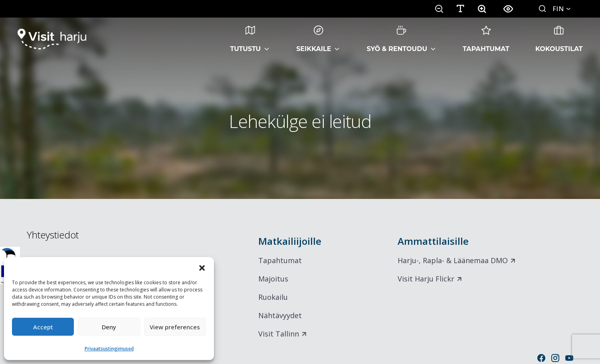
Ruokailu (273, 297)
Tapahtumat (486, 39)
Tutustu (246, 39)
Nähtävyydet (280, 315)
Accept (43, 327)
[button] (202, 267)
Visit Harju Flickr (426, 279)
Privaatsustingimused (109, 349)
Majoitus (273, 279)
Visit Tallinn (279, 334)
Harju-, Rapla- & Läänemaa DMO (453, 260)
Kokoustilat (559, 39)
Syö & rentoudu (397, 39)
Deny (109, 327)
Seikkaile (314, 39)
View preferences (175, 327)
